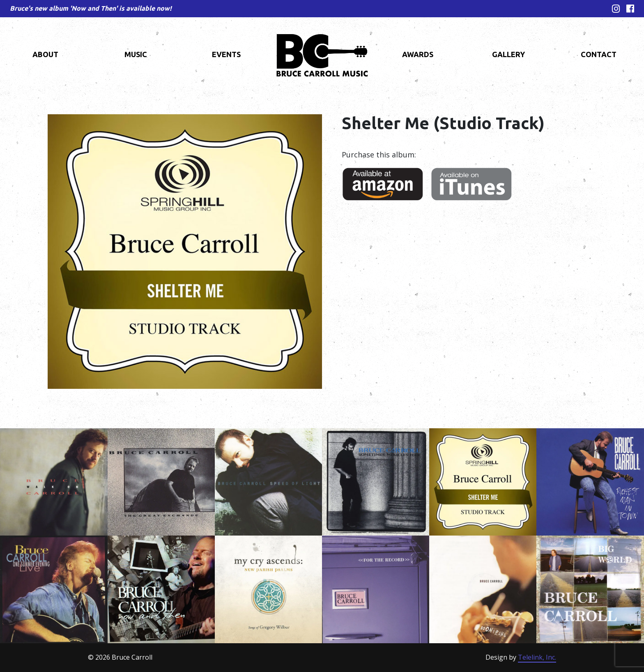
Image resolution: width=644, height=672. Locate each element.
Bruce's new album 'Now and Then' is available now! (91, 8)
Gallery (508, 54)
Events (226, 54)
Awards (418, 54)
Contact (599, 54)
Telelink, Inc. (537, 657)
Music (136, 54)
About (45, 54)
